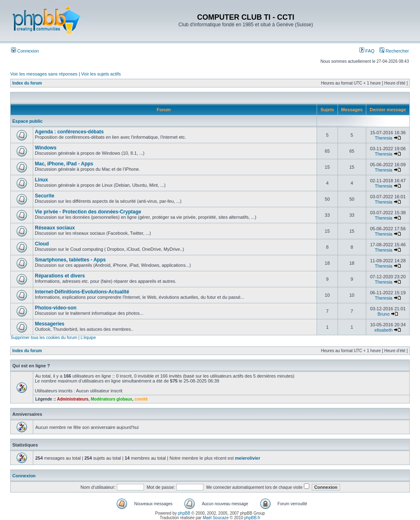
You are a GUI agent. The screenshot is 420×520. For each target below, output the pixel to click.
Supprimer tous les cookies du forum (44, 338)
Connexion (25, 51)
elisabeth (383, 330)
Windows (46, 148)
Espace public (27, 121)
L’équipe (88, 338)
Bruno (383, 314)
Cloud (42, 244)
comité (141, 399)
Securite (45, 196)
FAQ (367, 51)
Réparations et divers (60, 276)
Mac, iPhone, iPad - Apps (64, 164)
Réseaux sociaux (55, 228)
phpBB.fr (252, 518)
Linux (41, 180)
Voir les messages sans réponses (44, 74)
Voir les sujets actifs (101, 74)
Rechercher (394, 51)
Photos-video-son (56, 308)
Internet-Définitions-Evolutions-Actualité (82, 292)
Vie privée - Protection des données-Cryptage (88, 212)
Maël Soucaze (216, 518)
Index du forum (27, 83)
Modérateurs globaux (111, 399)
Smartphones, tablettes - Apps (70, 260)
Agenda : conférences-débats (69, 132)
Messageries (50, 324)
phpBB (184, 513)
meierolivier (248, 458)
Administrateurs (73, 399)
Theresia (384, 138)
